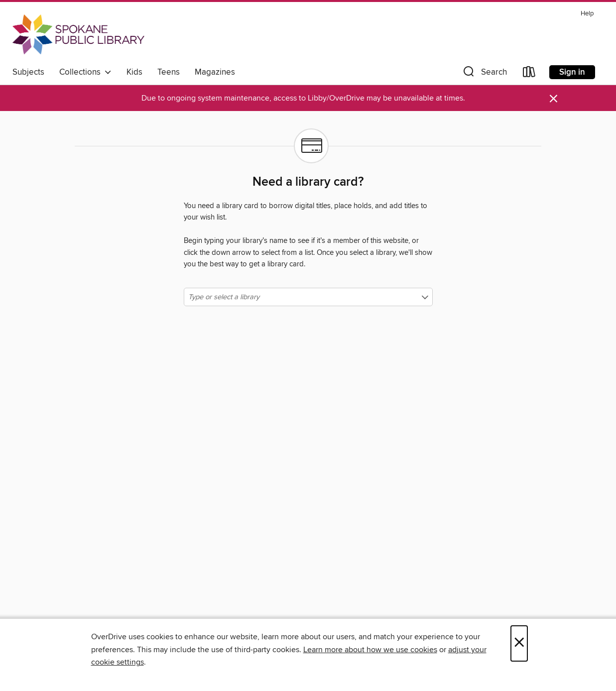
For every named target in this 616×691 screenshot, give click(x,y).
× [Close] (519, 643)
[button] (484, 74)
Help (587, 14)
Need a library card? (308, 182)
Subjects (28, 72)
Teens (169, 72)
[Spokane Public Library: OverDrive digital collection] (78, 34)
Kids (134, 72)
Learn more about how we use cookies (370, 650)
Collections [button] (85, 72)
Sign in (572, 72)
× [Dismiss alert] (554, 99)
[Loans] (529, 74)
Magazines (215, 72)
